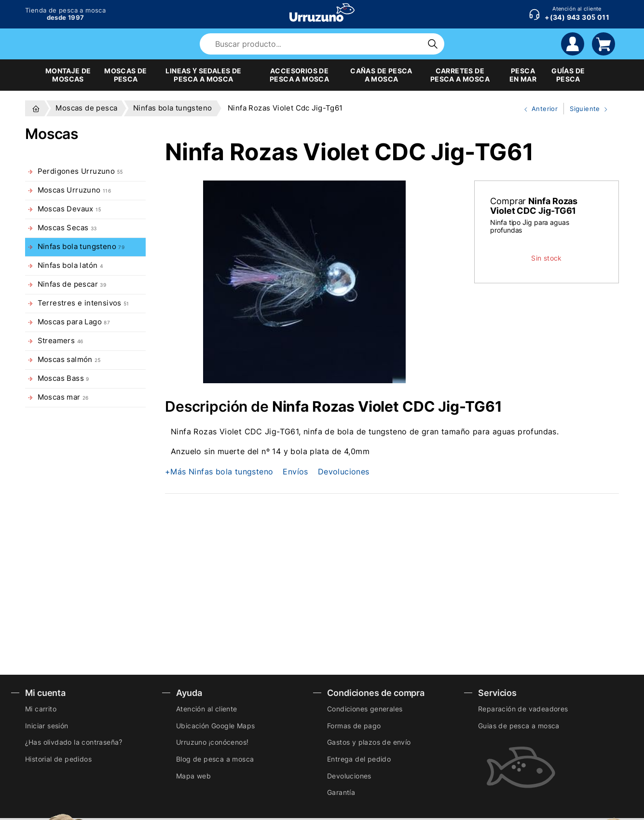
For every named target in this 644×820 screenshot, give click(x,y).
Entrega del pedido (359, 759)
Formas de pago (354, 726)
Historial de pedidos (58, 759)
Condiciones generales (365, 709)
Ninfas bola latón (70, 265)
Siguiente (587, 109)
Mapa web (193, 776)
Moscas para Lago (74, 322)
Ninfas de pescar (72, 284)
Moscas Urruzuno (75, 190)
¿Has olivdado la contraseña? (74, 742)
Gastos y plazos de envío (369, 742)
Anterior (537, 109)
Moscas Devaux (69, 209)
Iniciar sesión (47, 726)
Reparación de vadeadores (523, 709)
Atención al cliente (207, 709)
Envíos (295, 472)
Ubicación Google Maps (215, 726)
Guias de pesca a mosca (519, 726)
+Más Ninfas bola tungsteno (219, 472)
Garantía (341, 792)
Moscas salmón (69, 360)
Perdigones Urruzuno (80, 171)
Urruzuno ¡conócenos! (212, 742)
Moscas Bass (63, 378)
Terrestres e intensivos (83, 303)
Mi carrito (41, 709)
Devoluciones (344, 472)
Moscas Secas (67, 228)
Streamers (61, 341)
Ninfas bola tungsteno (81, 247)
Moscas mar (63, 397)
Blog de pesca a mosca (215, 759)
